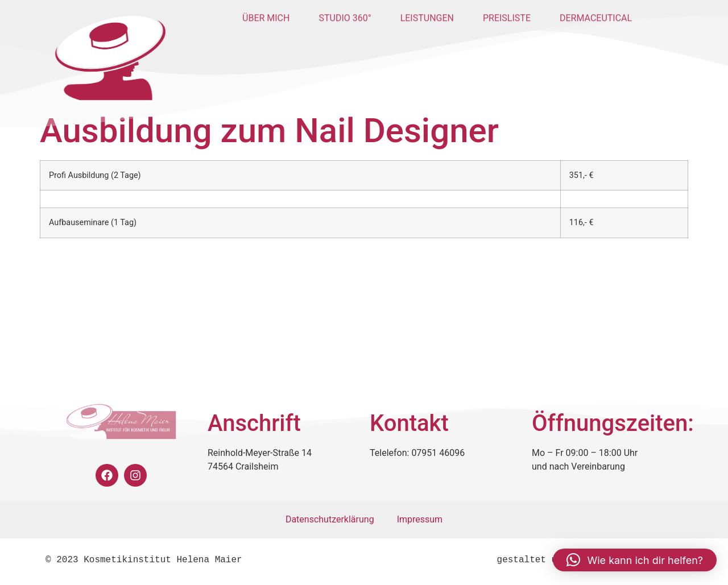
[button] (635, 560)
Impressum (420, 519)
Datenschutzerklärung (330, 519)
